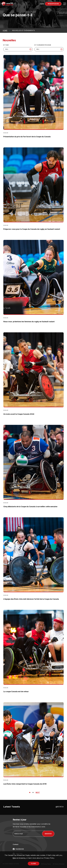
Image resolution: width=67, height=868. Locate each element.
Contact (16, 844)
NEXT (38, 792)
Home (5, 30)
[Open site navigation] (64, 4)
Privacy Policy (49, 858)
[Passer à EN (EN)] (41, 4)
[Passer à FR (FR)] (43, 4)
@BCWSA (60, 807)
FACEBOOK (20, 849)
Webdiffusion (53, 4)
